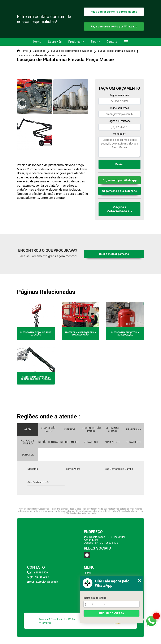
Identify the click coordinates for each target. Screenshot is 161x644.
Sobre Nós (55, 42)
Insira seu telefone (95, 598)
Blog (93, 42)
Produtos (74, 42)
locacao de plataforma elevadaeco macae (42, 55)
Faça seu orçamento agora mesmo (114, 12)
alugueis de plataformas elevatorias (71, 51)
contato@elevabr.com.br (43, 582)
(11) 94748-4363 (38, 577)
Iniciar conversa (112, 613)
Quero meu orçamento (114, 254)
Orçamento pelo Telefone (119, 191)
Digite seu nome (120, 95)
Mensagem (120, 134)
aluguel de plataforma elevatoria (116, 51)
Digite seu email (119, 108)
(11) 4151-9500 (37, 573)
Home (37, 42)
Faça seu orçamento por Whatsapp (114, 26)
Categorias (39, 51)
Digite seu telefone (120, 121)
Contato (112, 42)
